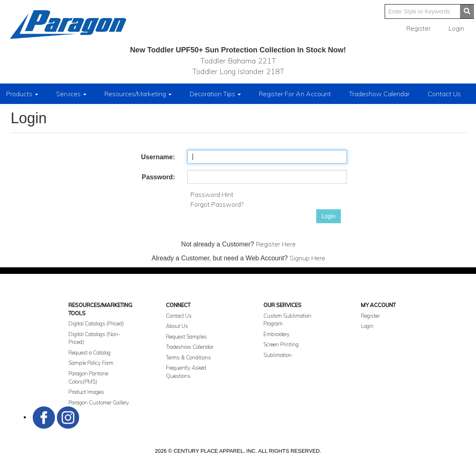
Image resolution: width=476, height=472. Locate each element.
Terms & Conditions (188, 357)
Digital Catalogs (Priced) (96, 323)
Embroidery (277, 334)
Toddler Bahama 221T (238, 61)
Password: (158, 177)
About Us (177, 326)
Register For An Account (295, 94)
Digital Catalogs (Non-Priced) (94, 338)
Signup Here (307, 258)
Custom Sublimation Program (287, 320)
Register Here (276, 244)
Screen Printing (281, 344)
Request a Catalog (90, 352)
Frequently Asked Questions (186, 372)
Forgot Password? (217, 204)
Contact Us (444, 94)
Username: (158, 157)
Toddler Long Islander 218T (238, 71)
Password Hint (212, 194)
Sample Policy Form (91, 363)
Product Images (86, 392)
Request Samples (186, 336)
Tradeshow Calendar (379, 94)
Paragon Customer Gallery (99, 402)
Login (329, 216)
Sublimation (278, 355)
